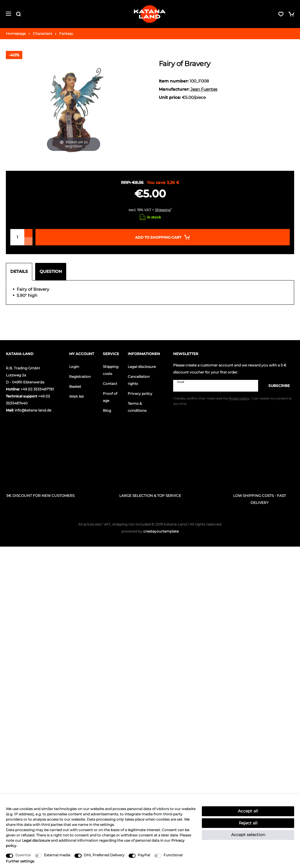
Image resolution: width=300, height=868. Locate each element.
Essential (23, 855)
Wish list (76, 396)
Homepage (16, 33)
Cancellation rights (139, 380)
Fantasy (66, 33)
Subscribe (276, 386)
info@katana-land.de (33, 410)
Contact (110, 384)
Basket (75, 386)
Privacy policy (140, 393)
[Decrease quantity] (28, 241)
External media (57, 855)
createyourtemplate (150, 531)
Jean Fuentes (204, 89)
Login (74, 367)
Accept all (248, 811)
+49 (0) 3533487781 (37, 389)
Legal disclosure (142, 367)
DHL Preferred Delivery (104, 855)
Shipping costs (111, 370)
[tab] (21, 272)
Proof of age (110, 397)
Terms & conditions (137, 407)
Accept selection (248, 835)
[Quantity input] (17, 237)
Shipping (163, 210)
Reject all (248, 823)
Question (51, 271)
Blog (107, 410)
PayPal (144, 855)
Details (19, 271)
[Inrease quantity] (28, 233)
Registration (80, 377)
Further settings (20, 861)
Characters (42, 33)
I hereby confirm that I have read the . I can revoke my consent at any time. (232, 402)
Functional (173, 855)
